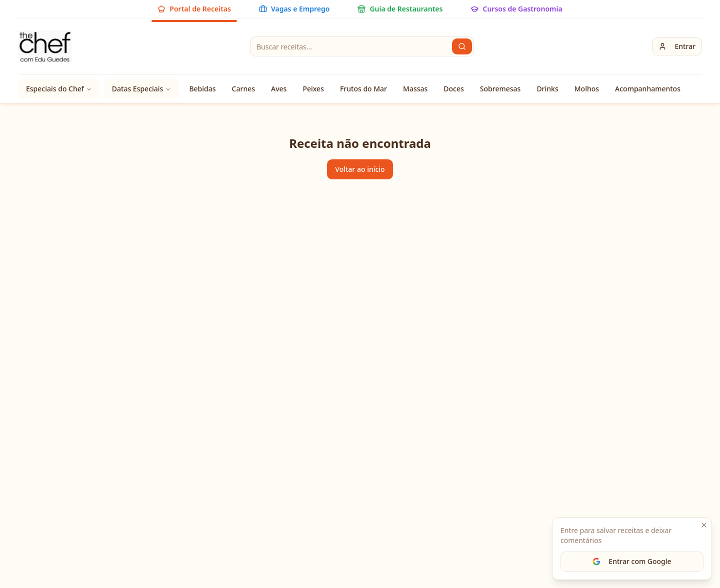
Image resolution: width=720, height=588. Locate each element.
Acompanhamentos (648, 89)
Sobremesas (500, 89)
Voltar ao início (360, 169)
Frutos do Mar (363, 89)
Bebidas (202, 89)
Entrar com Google (632, 561)
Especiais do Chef (59, 89)
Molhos (587, 89)
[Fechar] (704, 525)
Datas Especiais (142, 89)
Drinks (547, 89)
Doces (454, 89)
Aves (279, 89)
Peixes (313, 89)
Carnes (243, 89)
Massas (415, 89)
